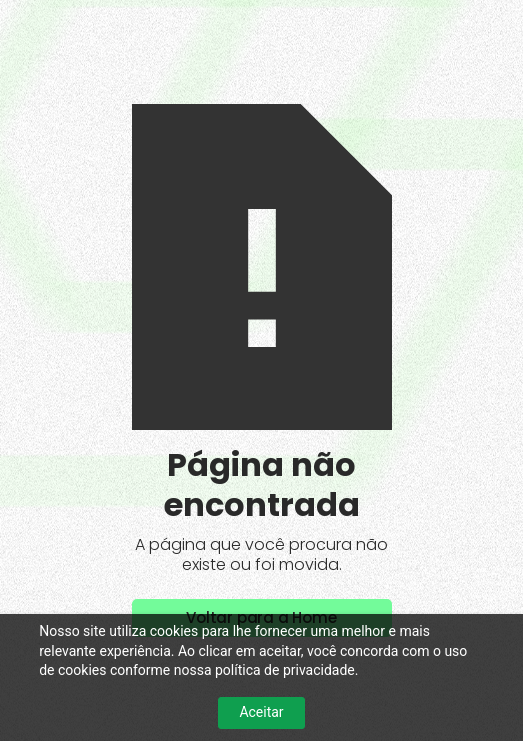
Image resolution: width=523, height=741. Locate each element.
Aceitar (261, 712)
